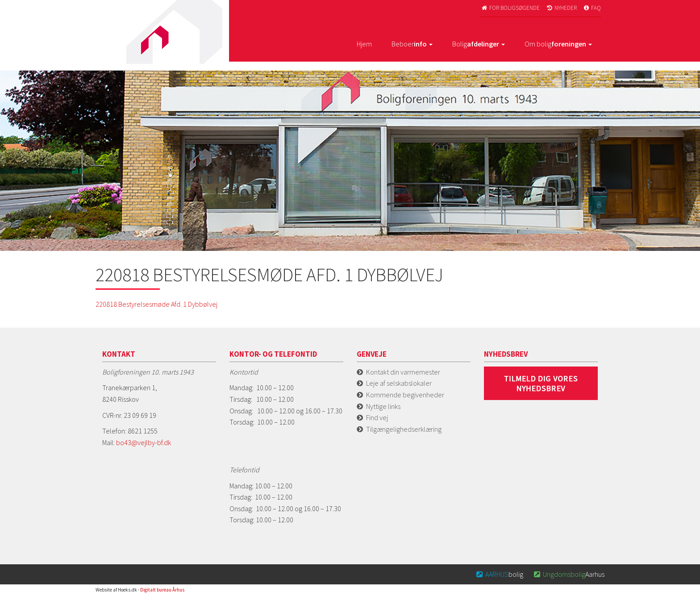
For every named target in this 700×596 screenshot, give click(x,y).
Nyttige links (383, 406)
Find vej (377, 417)
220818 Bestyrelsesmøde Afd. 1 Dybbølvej (156, 304)
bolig (499, 574)
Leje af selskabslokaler (399, 383)
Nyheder (561, 8)
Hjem (364, 44)
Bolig (479, 44)
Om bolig (558, 44)
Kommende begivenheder (405, 395)
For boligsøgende (510, 8)
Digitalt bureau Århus (162, 590)
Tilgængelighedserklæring (404, 429)
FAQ (592, 8)
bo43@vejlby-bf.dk (144, 442)
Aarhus (568, 574)
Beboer (412, 44)
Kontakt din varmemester (403, 372)
